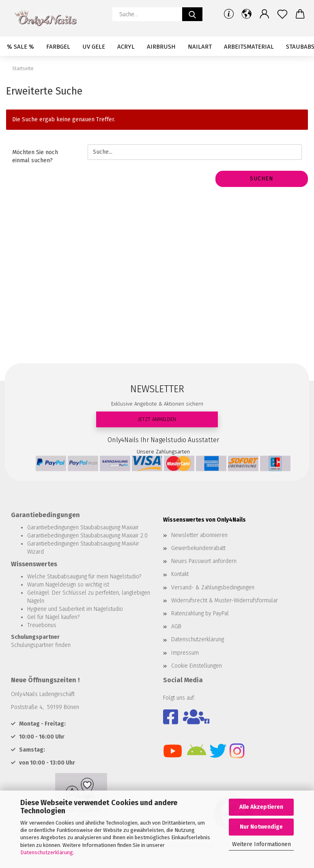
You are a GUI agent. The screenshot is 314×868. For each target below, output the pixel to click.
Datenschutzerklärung (47, 852)
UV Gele (94, 47)
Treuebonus (42, 625)
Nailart (200, 47)
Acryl (126, 47)
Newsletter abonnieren (199, 535)
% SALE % (20, 47)
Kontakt (180, 574)
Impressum (185, 653)
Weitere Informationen (261, 844)
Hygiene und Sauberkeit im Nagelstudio (75, 609)
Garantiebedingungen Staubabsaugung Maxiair (83, 527)
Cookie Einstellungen (197, 666)
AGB (176, 626)
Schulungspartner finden (41, 645)
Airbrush (161, 47)
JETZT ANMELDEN (157, 419)
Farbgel (58, 47)
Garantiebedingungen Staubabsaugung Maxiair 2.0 (87, 536)
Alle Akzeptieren (261, 807)
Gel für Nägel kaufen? (53, 617)
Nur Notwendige (261, 827)
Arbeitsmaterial (249, 47)
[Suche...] (192, 14)
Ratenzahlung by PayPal (200, 613)
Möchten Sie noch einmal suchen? (35, 156)
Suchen (262, 179)
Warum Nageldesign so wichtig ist (68, 585)
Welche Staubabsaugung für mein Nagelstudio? (84, 577)
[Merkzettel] (282, 14)
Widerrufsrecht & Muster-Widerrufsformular (225, 601)
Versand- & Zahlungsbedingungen (213, 588)
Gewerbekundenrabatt (198, 548)
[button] (247, 14)
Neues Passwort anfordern (204, 561)
